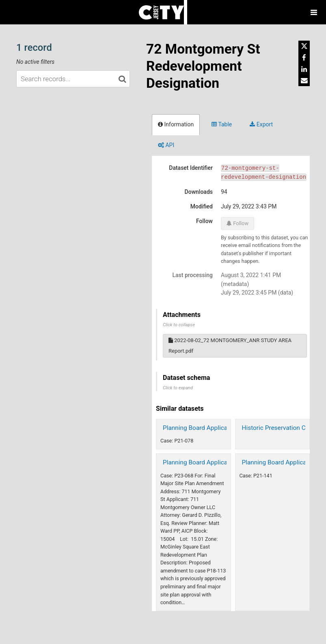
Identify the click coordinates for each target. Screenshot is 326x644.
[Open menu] (314, 12)
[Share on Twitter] (304, 46)
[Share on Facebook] (304, 58)
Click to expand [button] (178, 388)
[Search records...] (73, 79)
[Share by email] (304, 80)
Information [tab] (176, 124)
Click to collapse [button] (179, 325)
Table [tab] (222, 124)
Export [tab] (261, 124)
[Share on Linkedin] (304, 69)
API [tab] (166, 145)
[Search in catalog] (122, 79)
